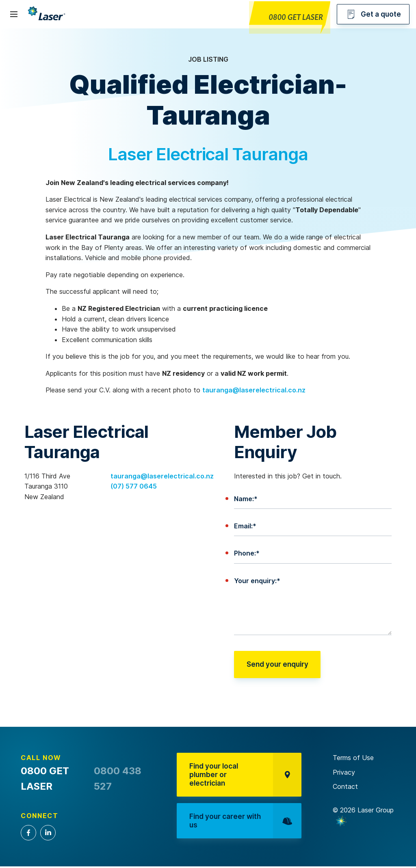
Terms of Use (353, 758)
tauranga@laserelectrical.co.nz (254, 390)
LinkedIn (48, 833)
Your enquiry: (257, 581)
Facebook (28, 833)
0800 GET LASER (296, 17)
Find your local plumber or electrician (246, 775)
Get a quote (373, 14)
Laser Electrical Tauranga (208, 154)
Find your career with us (246, 823)
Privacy (344, 772)
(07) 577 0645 (134, 486)
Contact (345, 786)
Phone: (247, 553)
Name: (246, 499)
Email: (245, 526)
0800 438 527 (118, 779)
